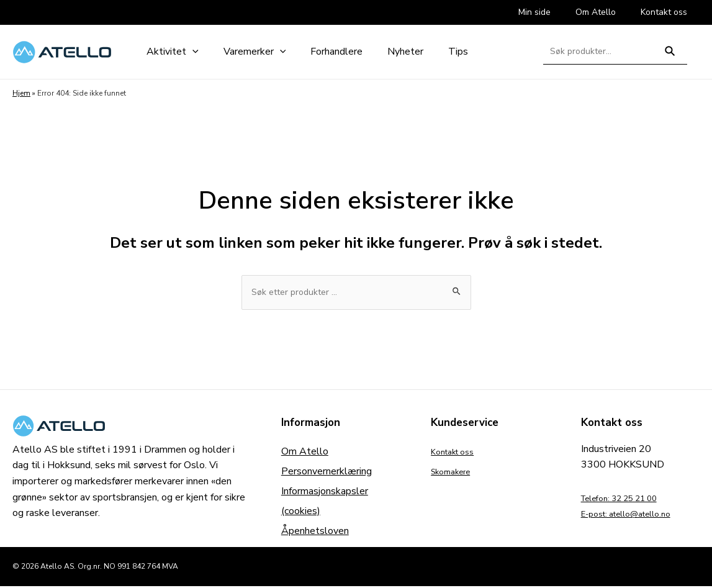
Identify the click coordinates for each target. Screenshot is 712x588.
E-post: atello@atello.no (636, 516)
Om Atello (305, 453)
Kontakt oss (457, 453)
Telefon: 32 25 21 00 (629, 500)
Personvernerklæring (327, 473)
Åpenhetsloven (315, 533)
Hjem (21, 93)
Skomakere (455, 473)
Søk (670, 56)
